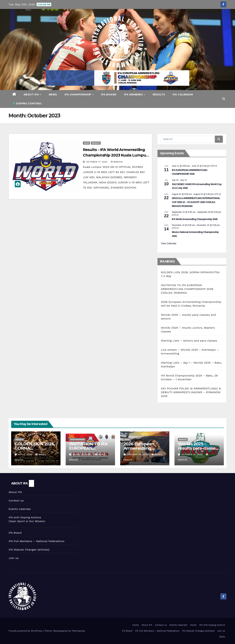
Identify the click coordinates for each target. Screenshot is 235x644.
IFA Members (134, 95)
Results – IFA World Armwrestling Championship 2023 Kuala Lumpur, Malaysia (116, 155)
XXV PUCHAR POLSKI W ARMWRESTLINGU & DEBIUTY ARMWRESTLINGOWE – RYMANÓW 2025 (191, 392)
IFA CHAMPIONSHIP (78, 95)
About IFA (32, 95)
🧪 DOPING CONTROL (27, 103)
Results (159, 95)
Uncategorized (77, 439)
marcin (117, 162)
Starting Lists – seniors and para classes (189, 341)
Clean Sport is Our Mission (27, 521)
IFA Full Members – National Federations (37, 541)
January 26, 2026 (138, 454)
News (53, 95)
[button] (224, 99)
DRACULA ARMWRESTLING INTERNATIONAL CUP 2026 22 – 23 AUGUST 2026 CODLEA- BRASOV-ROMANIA (196, 202)
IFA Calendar (183, 95)
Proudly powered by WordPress (26, 631)
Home (136, 625)
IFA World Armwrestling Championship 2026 (195, 219)
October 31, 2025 (192, 454)
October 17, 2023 (97, 162)
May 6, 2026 (26, 454)
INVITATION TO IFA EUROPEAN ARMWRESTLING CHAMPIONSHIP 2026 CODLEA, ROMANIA (187, 289)
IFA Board (109, 95)
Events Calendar (20, 509)
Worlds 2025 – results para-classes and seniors (198, 448)
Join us (14, 558)
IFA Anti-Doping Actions (25, 517)
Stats (222, 637)
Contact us (16, 501)
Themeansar (78, 631)
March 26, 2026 (83, 454)
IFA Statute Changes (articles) (29, 550)
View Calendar (169, 243)
